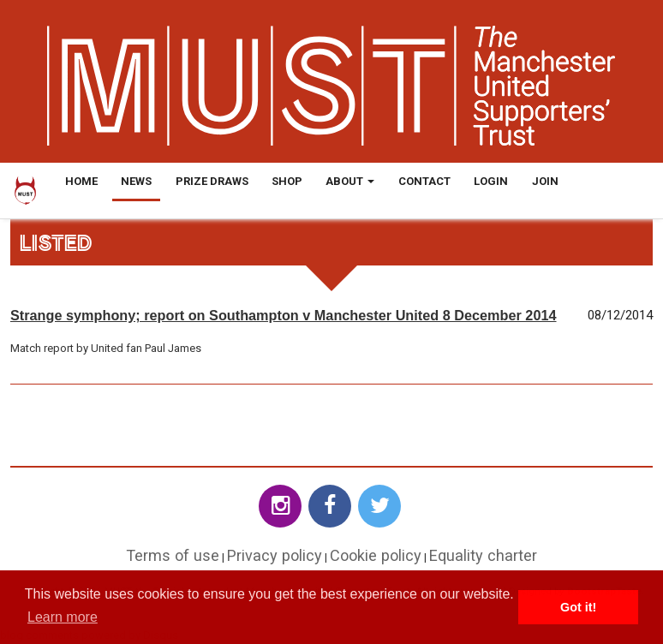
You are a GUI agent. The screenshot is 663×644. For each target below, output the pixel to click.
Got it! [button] (578, 607)
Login (491, 181)
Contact (424, 181)
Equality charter (483, 555)
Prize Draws (212, 181)
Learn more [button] (63, 617)
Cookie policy (376, 555)
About (350, 181)
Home (81, 181)
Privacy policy (275, 555)
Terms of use (173, 555)
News (136, 181)
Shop (287, 181)
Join (545, 181)
